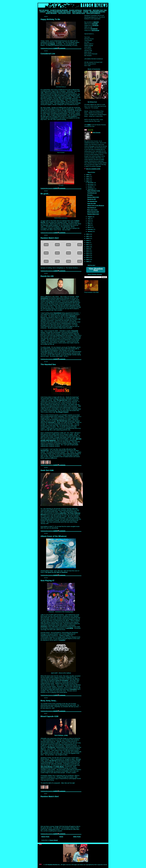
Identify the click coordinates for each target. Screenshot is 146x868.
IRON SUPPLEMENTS (93, 13)
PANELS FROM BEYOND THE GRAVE (59, 12)
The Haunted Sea (48, 364)
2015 (88, 249)
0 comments (62, 48)
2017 (88, 245)
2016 (88, 247)
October (90, 187)
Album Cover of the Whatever (54, 536)
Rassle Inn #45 (47, 276)
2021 (88, 236)
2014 (88, 251)
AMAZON (96, 22)
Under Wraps (60, 767)
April (89, 225)
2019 (88, 241)
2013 (88, 253)
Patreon (53, 44)
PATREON (95, 25)
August (90, 217)
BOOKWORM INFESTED (97, 12)
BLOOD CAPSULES (75, 10)
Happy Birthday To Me (50, 19)
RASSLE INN (87, 10)
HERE (89, 125)
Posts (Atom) (54, 840)
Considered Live (48, 54)
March (90, 227)
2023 (88, 181)
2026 (88, 175)
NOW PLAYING (77, 12)
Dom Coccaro (97, 132)
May (89, 223)
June (89, 221)
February (90, 229)
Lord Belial (70, 628)
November (91, 185)
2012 (88, 255)
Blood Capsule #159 (49, 716)
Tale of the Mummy (47, 767)
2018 (88, 243)
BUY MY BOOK (44, 10)
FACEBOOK (94, 29)
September (91, 189)
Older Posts (77, 837)
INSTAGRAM (95, 30)
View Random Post (96, 269)
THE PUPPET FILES (64, 13)
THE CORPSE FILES (79, 13)
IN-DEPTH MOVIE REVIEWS (59, 10)
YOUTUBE (95, 24)
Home (61, 837)
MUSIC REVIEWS (51, 13)
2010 (88, 259)
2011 (88, 257)
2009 (88, 262)
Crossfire (62, 640)
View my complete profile (93, 169)
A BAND (86, 12)
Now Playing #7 (47, 581)
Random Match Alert (50, 238)
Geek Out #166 (47, 470)
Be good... (45, 194)
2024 (88, 179)
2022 (88, 234)
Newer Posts (45, 837)
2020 (88, 238)
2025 (88, 177)
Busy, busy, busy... (49, 701)
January (90, 231)
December (91, 183)
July (89, 219)
